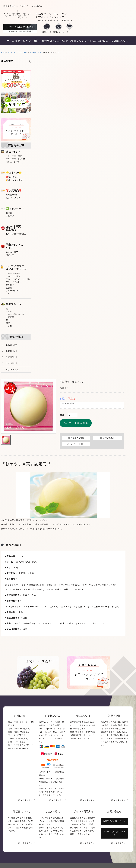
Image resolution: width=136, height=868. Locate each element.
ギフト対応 (32, 41)
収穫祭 (9, 213)
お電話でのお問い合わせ (114, 821)
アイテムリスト (13, 53)
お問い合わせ (59, 28)
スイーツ (24, 53)
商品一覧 (20, 41)
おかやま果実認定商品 (16, 234)
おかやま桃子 (12, 252)
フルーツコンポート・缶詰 (18, 279)
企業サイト (53, 21)
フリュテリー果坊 (14, 156)
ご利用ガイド (66, 21)
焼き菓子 (10, 285)
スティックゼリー (14, 198)
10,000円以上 (12, 370)
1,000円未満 (12, 345)
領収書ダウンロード (80, 41)
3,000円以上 (12, 357)
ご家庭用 (10, 317)
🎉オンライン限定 (14, 180)
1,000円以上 (12, 351)
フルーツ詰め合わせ (15, 314)
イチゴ (9, 326)
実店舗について (120, 41)
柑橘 (8, 323)
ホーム (11, 41)
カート (70, 28)
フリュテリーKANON (16, 159)
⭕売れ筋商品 (12, 177)
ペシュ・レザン (13, 162)
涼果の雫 (10, 255)
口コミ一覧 (47, 28)
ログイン (42, 21)
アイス (9, 293)
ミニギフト (11, 216)
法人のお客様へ (101, 41)
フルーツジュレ (13, 282)
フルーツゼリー (13, 273)
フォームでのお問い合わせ (114, 833)
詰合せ (9, 288)
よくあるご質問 (59, 41)
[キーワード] (13, 61)
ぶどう (9, 311)
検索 (29, 61)
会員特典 (44, 41)
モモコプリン (12, 195)
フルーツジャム (13, 291)
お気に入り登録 (77, 438)
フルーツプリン (35, 53)
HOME (3, 53)
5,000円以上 (12, 363)
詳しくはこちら (26, 800)
